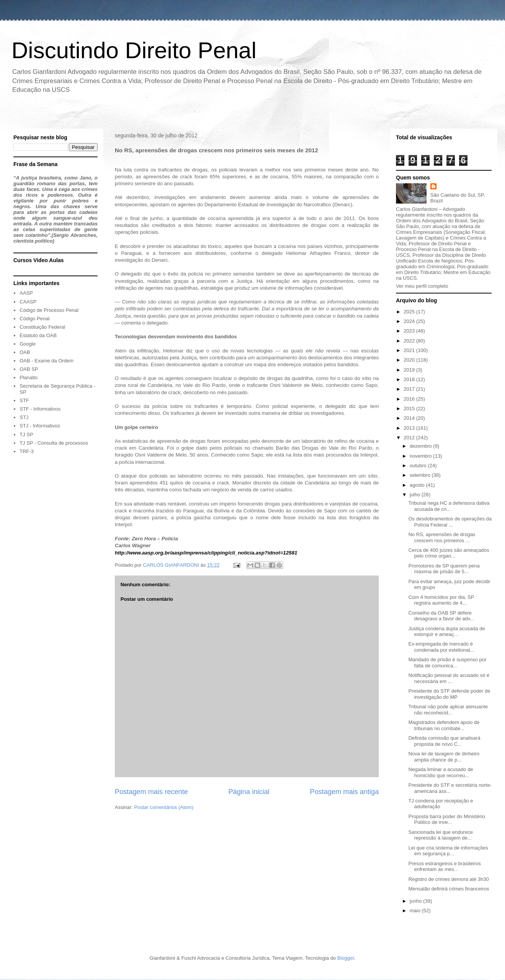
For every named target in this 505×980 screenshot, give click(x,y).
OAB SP (29, 369)
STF (24, 400)
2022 (410, 341)
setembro (421, 475)
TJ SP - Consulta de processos (54, 443)
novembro (421, 456)
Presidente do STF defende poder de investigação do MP (449, 694)
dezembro (421, 446)
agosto (418, 485)
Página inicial (249, 792)
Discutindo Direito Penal (134, 50)
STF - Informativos (40, 409)
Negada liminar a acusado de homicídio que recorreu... (441, 772)
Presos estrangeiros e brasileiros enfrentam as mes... (444, 867)
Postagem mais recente (151, 792)
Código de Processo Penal (49, 310)
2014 (410, 418)
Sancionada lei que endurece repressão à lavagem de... (440, 835)
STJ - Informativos (40, 426)
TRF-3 (27, 451)
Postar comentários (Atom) (164, 807)
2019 (410, 370)
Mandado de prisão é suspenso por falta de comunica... (447, 663)
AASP (26, 293)
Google (28, 344)
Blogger (345, 958)
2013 (410, 428)
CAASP (28, 302)
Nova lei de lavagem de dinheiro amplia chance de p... (444, 757)
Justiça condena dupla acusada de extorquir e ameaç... (446, 632)
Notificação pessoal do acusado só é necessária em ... (449, 678)
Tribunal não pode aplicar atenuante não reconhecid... (448, 710)
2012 (410, 438)
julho (416, 495)
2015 (410, 408)
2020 (410, 360)
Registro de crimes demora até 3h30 (448, 879)
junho (416, 901)
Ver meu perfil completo (422, 286)
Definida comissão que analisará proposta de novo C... (444, 741)
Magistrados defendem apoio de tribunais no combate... (444, 725)
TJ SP (26, 435)
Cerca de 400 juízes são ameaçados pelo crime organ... (449, 553)
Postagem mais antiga (344, 792)
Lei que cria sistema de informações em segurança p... (448, 851)
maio (416, 911)
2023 (410, 331)
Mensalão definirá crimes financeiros (449, 889)
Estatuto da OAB (38, 335)
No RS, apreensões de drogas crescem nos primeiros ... (442, 537)
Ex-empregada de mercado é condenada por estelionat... (441, 647)
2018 (410, 379)
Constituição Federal (42, 327)
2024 (410, 321)
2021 (410, 350)
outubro (419, 466)
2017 (410, 389)
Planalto (29, 377)
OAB (25, 352)
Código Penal (34, 319)
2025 (410, 312)
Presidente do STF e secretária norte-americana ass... (450, 788)
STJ (24, 417)
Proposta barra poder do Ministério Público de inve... (446, 819)
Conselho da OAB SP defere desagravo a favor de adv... (441, 616)
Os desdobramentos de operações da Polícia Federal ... (450, 522)
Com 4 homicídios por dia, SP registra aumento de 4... (441, 600)
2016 (410, 399)
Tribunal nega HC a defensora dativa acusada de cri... (449, 506)
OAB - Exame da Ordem (46, 361)
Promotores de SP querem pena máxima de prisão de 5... (444, 569)
